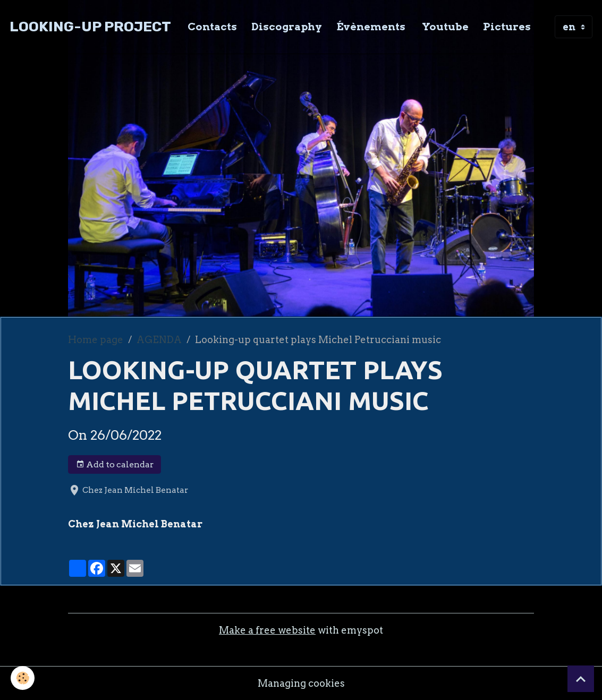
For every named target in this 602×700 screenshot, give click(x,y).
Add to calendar (115, 465)
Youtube (444, 27)
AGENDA (159, 340)
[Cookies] (23, 678)
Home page (96, 340)
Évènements (371, 27)
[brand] (90, 27)
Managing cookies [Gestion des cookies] (301, 683)
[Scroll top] (581, 679)
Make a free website (267, 630)
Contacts (212, 27)
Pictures (507, 27)
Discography (287, 27)
